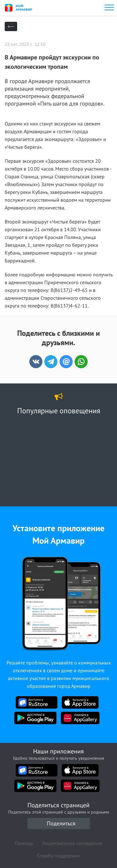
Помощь (24, 843)
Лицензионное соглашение (72, 843)
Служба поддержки (58, 856)
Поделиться (61, 823)
